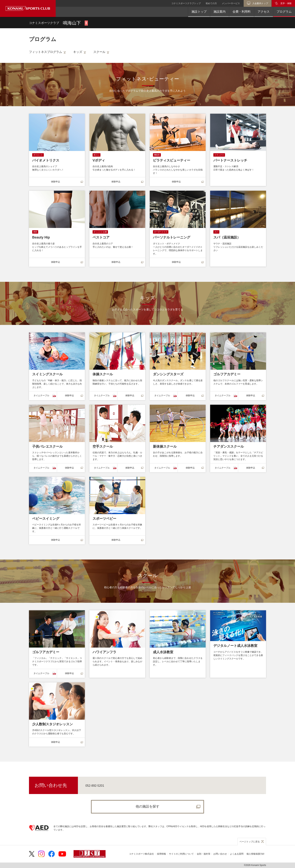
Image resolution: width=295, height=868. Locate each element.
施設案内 (220, 12)
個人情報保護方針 (255, 854)
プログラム (284, 12)
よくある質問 (237, 854)
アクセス (264, 12)
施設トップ (199, 12)
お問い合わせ (220, 854)
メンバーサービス (231, 3)
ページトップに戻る (250, 842)
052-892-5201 (95, 786)
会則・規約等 (204, 854)
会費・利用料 (242, 12)
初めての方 (211, 3)
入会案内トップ (260, 3)
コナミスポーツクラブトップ (186, 3)
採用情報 (161, 854)
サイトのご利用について (181, 854)
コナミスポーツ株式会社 (141, 854)
